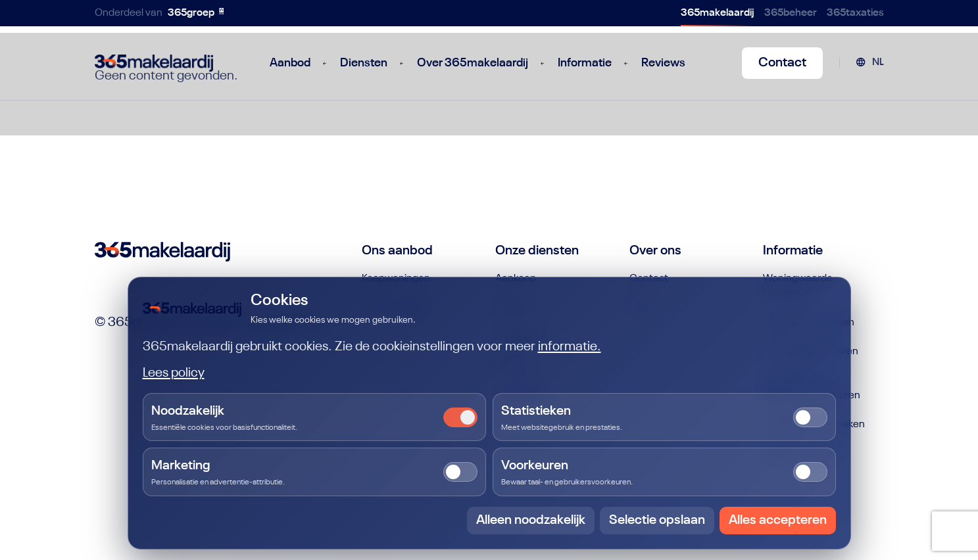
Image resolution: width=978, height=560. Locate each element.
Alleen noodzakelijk (531, 521)
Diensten (364, 63)
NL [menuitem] (878, 62)
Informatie (585, 63)
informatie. (570, 347)
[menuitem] (870, 63)
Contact (782, 63)
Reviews (663, 63)
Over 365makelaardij (473, 63)
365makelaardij (718, 13)
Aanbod (290, 63)
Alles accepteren (778, 521)
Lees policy (174, 373)
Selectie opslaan (657, 521)
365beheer (791, 13)
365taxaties (855, 13)
